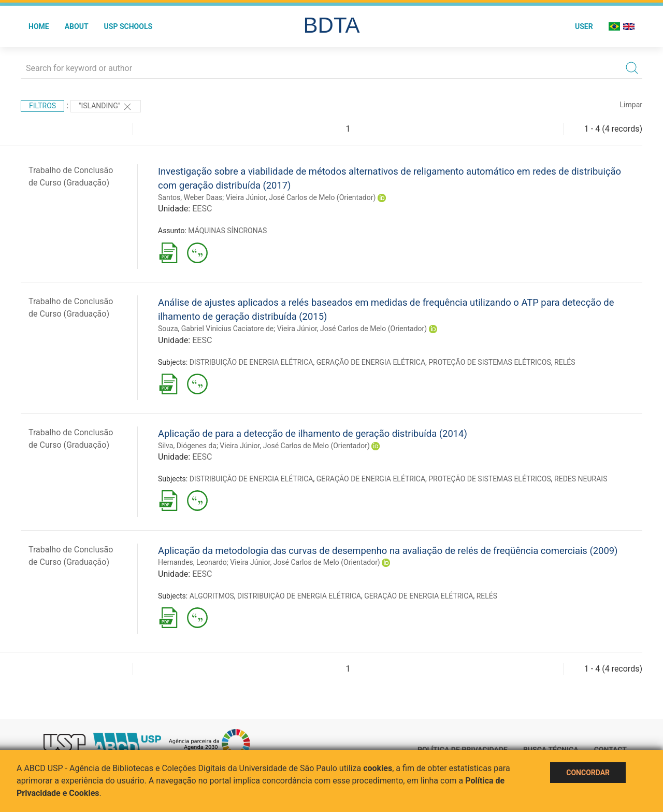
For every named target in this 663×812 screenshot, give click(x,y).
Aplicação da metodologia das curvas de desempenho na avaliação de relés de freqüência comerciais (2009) (388, 551)
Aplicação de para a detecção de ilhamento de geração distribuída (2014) (313, 433)
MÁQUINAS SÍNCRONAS (227, 231)
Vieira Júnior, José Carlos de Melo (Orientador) (301, 197)
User (584, 26)
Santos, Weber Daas (190, 197)
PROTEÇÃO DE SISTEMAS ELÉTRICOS (490, 362)
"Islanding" (106, 107)
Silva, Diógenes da (187, 446)
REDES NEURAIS (581, 479)
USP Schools (128, 26)
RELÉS (565, 362)
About (77, 26)
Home (39, 26)
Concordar (588, 773)
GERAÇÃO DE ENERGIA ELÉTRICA (371, 362)
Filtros (42, 106)
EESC (202, 209)
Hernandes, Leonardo (192, 562)
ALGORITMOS (212, 596)
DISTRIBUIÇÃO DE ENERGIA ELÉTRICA (251, 362)
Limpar (631, 105)
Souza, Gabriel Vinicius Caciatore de (216, 329)
